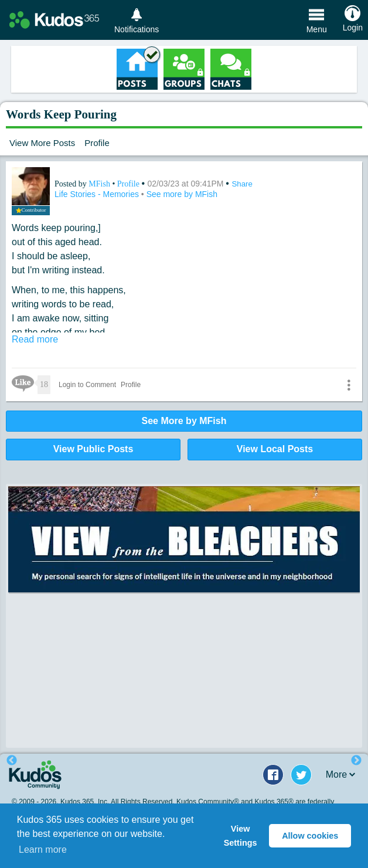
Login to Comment (87, 385)
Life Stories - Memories (98, 194)
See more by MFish (182, 194)
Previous (12, 761)
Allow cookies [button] (310, 836)
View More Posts (42, 143)
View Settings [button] (241, 836)
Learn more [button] (43, 850)
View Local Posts (275, 449)
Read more (35, 339)
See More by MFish (184, 421)
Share (242, 184)
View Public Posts (93, 449)
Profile (97, 143)
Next (356, 761)
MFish (100, 184)
